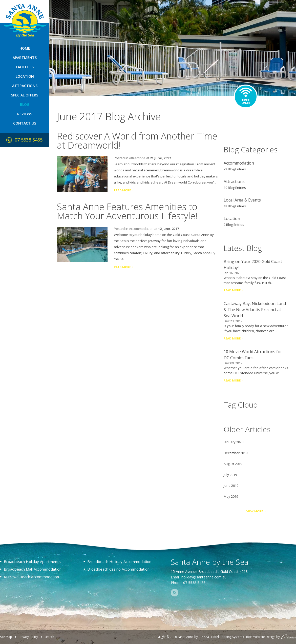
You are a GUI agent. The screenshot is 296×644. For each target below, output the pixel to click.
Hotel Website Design (260, 637)
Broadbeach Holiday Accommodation (119, 561)
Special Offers (25, 95)
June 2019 (231, 486)
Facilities (25, 67)
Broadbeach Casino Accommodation (118, 569)
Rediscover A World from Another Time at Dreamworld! (137, 141)
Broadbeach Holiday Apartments (32, 561)
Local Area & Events (242, 200)
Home (25, 48)
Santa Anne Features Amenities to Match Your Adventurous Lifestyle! (127, 211)
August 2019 (233, 464)
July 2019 (230, 475)
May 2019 (231, 496)
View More (255, 511)
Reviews (25, 114)
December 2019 (236, 453)
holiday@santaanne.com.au (204, 577)
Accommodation (141, 229)
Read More (122, 190)
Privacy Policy (28, 637)
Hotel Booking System (227, 637)
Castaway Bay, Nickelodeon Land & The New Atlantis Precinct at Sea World (255, 310)
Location (25, 76)
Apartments (25, 58)
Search (49, 637)
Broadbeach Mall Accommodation (33, 569)
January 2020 (234, 442)
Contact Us (25, 123)
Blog (25, 104)
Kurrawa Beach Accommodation (31, 577)
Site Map (6, 637)
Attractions (25, 86)
